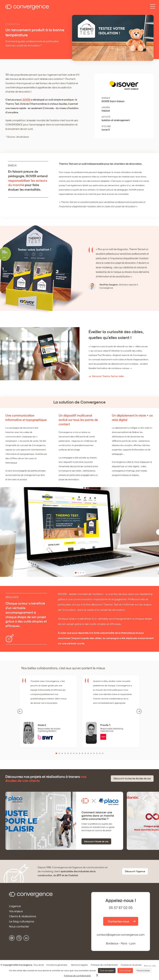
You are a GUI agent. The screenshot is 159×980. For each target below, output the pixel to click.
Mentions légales (79, 965)
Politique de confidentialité (104, 965)
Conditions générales (57, 965)
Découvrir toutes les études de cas (132, 779)
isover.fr (106, 130)
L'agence (15, 906)
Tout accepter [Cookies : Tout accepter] (107, 970)
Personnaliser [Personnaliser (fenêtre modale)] (143, 970)
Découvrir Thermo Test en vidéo (108, 376)
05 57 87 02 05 (121, 908)
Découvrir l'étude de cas (96, 841)
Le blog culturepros (22, 921)
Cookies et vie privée (131, 965)
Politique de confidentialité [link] (77, 976)
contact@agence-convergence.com (121, 935)
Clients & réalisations (23, 916)
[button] (76, 573)
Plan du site (150, 966)
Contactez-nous (118, 921)
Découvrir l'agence (135, 871)
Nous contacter (19, 926)
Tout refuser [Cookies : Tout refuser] (125, 970)
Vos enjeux (16, 911)
